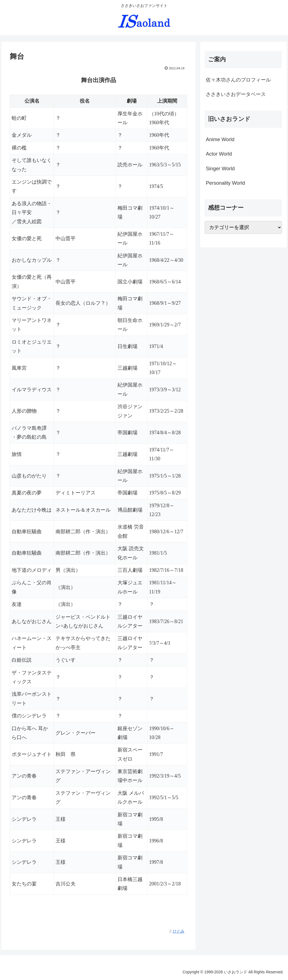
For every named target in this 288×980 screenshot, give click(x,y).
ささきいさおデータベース (236, 94)
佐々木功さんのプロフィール (238, 80)
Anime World (220, 139)
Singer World (220, 169)
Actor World (219, 154)
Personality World (225, 183)
